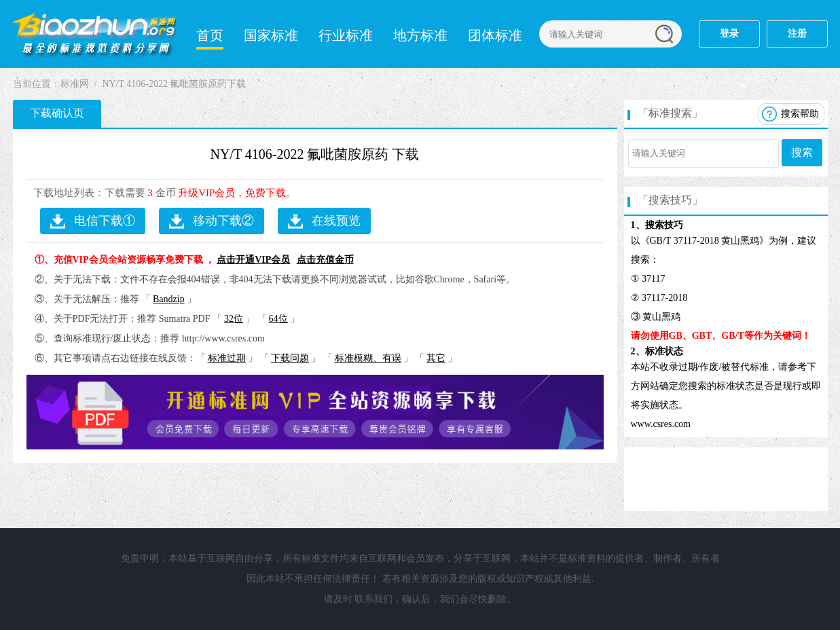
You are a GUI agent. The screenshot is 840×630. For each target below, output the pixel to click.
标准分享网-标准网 (94, 34)
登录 (729, 34)
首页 (210, 35)
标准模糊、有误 (368, 358)
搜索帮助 (800, 114)
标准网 (75, 84)
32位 (234, 319)
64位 (278, 319)
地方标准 (420, 35)
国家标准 (271, 35)
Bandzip (169, 299)
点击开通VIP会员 (253, 260)
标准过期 (227, 358)
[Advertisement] (726, 478)
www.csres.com (661, 424)
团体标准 (495, 35)
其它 (436, 358)
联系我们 (373, 599)
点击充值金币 (325, 260)
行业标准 (346, 35)
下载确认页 (57, 113)
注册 (797, 34)
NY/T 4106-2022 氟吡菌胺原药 (300, 154)
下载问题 (290, 358)
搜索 (802, 152)
